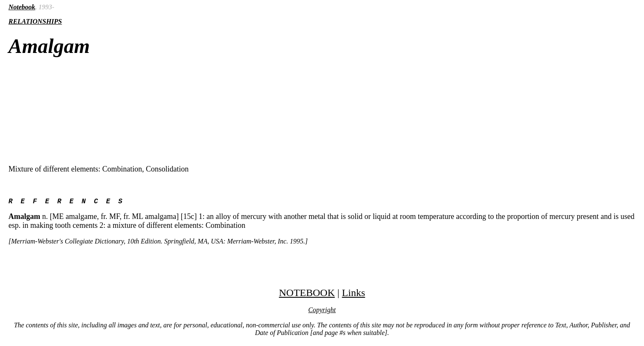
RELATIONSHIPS (35, 21)
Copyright (322, 311)
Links (354, 294)
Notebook (22, 7)
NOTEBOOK (307, 294)
